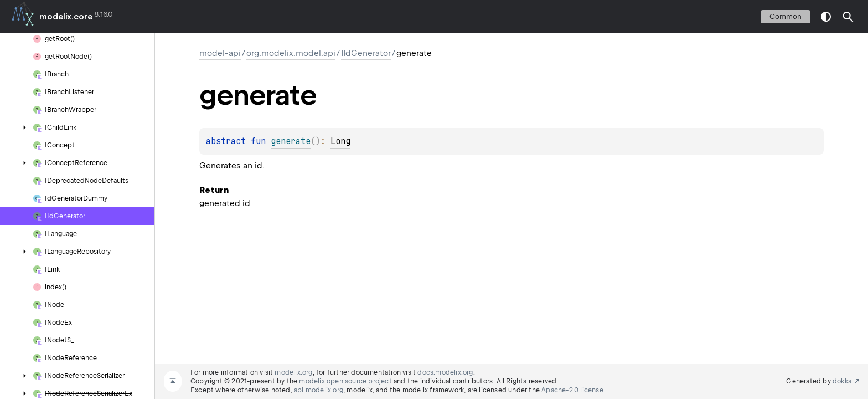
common (786, 16)
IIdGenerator (366, 53)
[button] (848, 17)
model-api (220, 53)
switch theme (826, 17)
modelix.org (293, 372)
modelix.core (66, 17)
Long (340, 141)
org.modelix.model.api (291, 53)
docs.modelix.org (445, 372)
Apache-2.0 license (572, 390)
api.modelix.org (319, 390)
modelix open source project (345, 381)
